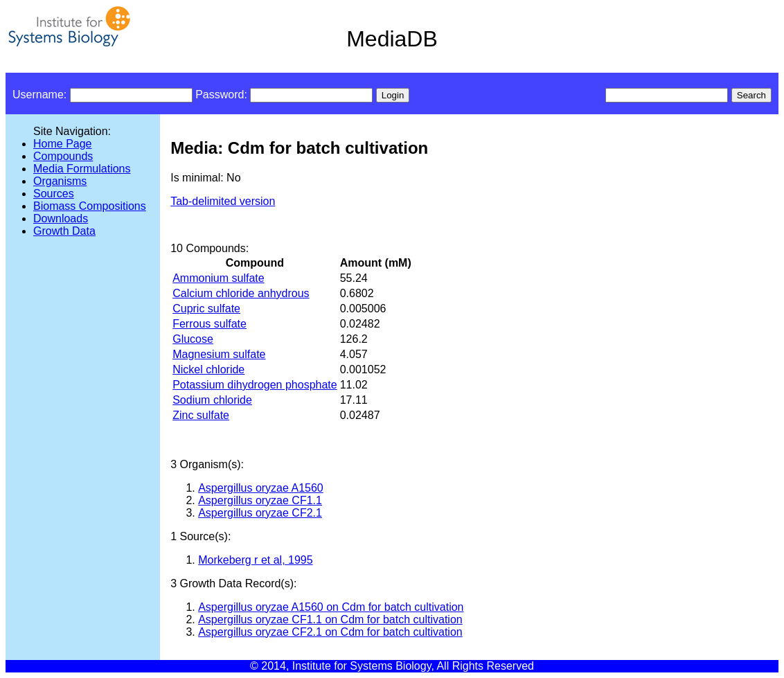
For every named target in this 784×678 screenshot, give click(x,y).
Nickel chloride (208, 369)
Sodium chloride (212, 400)
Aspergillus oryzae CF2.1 (260, 513)
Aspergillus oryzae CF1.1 (260, 500)
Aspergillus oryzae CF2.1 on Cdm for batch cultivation (330, 632)
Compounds (63, 156)
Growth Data (64, 231)
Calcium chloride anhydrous (241, 293)
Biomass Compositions (90, 206)
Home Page (63, 144)
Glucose (193, 339)
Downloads (61, 218)
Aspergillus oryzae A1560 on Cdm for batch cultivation (331, 607)
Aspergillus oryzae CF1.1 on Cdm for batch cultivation (330, 619)
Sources (54, 194)
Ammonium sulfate (219, 278)
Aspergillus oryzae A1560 (261, 488)
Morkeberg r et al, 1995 (255, 560)
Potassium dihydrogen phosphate (255, 385)
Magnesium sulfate (219, 354)
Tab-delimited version (223, 201)
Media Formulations (82, 169)
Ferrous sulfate (210, 324)
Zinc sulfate (201, 415)
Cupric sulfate (206, 309)
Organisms (60, 181)
